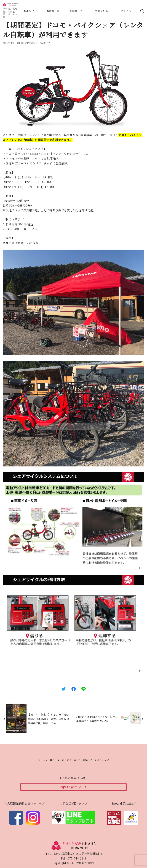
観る (53, 760)
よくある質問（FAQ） (73, 778)
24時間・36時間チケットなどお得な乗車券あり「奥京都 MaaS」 (97, 719)
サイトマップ (102, 760)
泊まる (77, 760)
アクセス (43, 760)
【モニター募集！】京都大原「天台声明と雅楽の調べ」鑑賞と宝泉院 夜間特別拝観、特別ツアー (49, 719)
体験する (88, 760)
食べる (61, 760)
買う (69, 760)
